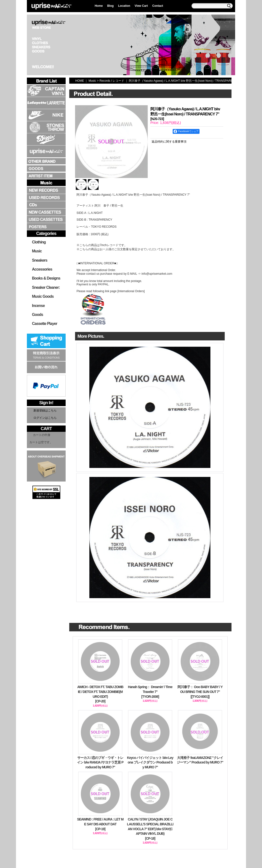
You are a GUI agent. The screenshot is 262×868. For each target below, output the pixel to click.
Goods (38, 315)
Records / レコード (112, 81)
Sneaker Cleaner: (46, 287)
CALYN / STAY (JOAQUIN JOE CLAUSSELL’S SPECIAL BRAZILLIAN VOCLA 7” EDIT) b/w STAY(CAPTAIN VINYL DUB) (150, 829)
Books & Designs (46, 278)
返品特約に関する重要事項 (169, 142)
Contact (158, 6)
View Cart (141, 6)
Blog (111, 6)
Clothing (39, 242)
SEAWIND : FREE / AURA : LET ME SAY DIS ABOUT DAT (100, 824)
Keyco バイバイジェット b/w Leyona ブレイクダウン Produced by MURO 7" (150, 762)
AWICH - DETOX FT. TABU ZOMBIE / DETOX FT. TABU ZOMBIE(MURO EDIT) (100, 694)
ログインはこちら (45, 418)
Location (124, 6)
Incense (38, 306)
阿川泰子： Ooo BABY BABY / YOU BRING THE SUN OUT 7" (200, 692)
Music (37, 251)
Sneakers (40, 260)
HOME (80, 81)
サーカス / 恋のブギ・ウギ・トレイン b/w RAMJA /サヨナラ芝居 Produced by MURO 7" (100, 762)
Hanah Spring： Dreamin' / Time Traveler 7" (150, 692)
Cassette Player (45, 324)
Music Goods (43, 296)
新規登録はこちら (45, 410)
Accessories (42, 269)
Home (99, 6)
